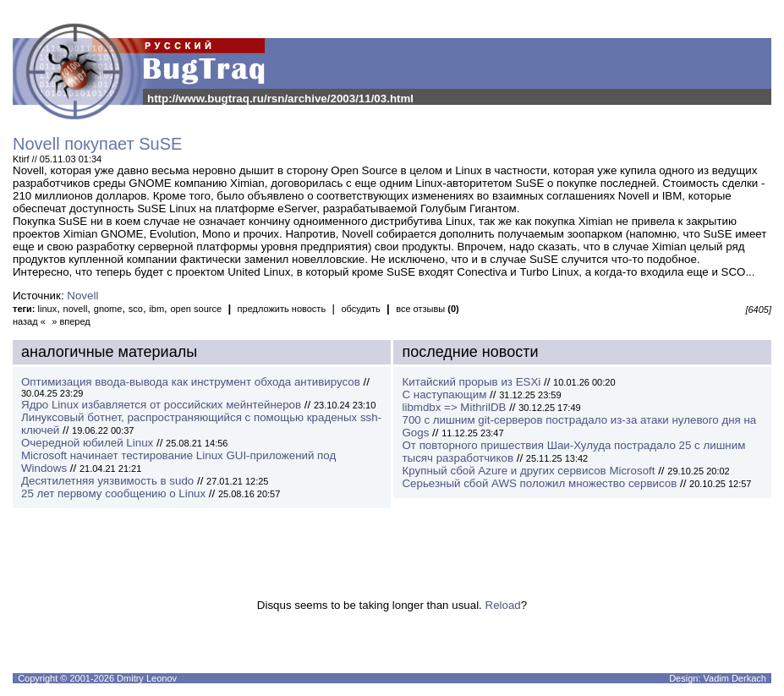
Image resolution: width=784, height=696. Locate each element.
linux (48, 309)
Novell (82, 296)
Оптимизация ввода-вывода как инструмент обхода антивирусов (191, 382)
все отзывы (428, 309)
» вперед (71, 321)
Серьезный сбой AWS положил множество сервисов (539, 483)
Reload (503, 605)
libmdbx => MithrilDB (454, 407)
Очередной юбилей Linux (87, 443)
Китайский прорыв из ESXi (471, 382)
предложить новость (282, 309)
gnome (108, 309)
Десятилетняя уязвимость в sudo (107, 481)
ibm (156, 309)
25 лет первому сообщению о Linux (113, 493)
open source (196, 309)
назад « (29, 321)
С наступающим (444, 395)
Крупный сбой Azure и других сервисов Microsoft (528, 471)
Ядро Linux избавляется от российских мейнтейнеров (161, 405)
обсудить (360, 309)
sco (136, 309)
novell (76, 309)
